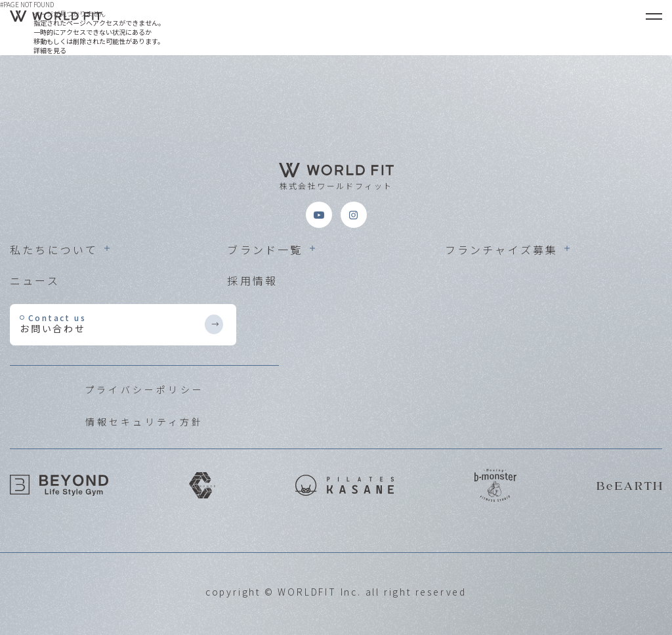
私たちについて (54, 250)
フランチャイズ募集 (502, 250)
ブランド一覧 (265, 250)
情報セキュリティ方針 (145, 422)
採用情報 (252, 280)
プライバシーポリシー (144, 389)
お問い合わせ (112, 323)
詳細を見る (50, 50)
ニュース (35, 280)
